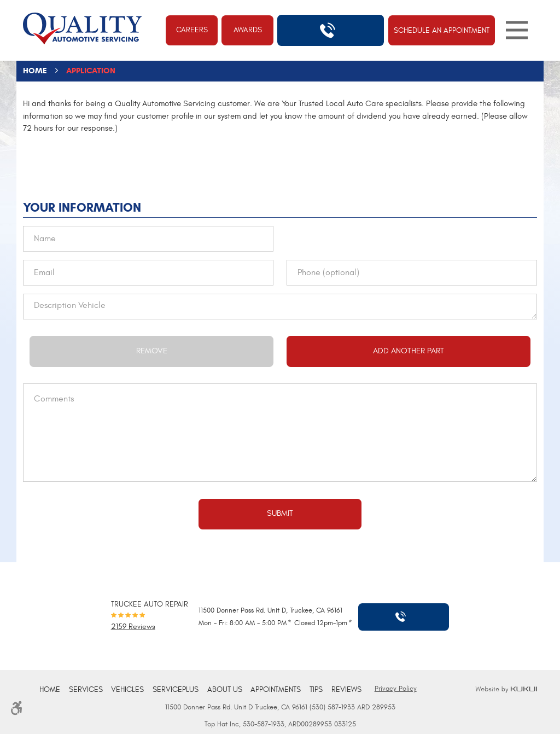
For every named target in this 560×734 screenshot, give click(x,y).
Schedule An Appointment (442, 30)
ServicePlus (176, 690)
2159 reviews (133, 627)
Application (91, 71)
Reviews (346, 690)
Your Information (82, 208)
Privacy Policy (396, 689)
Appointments (276, 690)
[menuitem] (50, 690)
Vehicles (127, 690)
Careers (192, 30)
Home (35, 71)
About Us (225, 690)
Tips (316, 690)
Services (86, 690)
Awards (248, 30)
